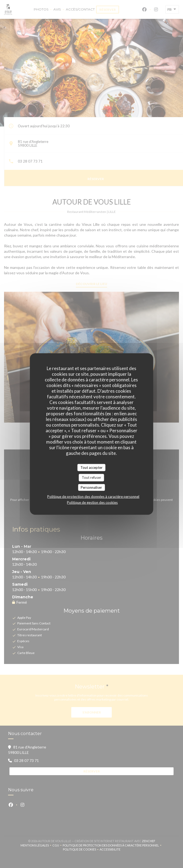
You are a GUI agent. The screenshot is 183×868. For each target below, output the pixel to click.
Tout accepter (91, 467)
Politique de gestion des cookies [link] (92, 502)
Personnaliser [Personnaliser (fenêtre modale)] (91, 487)
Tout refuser (91, 477)
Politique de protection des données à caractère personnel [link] (93, 497)
